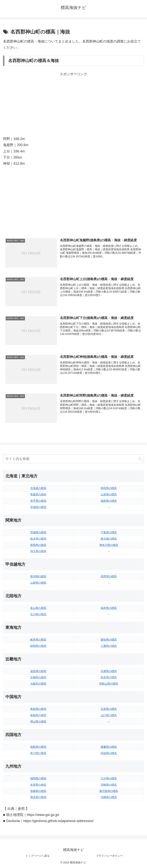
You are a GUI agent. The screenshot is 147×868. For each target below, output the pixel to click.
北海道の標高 (38, 488)
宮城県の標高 (38, 507)
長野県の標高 (109, 576)
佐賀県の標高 (38, 785)
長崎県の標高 (38, 791)
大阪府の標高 (38, 684)
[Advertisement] (73, 104)
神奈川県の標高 (109, 545)
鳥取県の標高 (38, 709)
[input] (73, 459)
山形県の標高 (109, 494)
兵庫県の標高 (109, 671)
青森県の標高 (38, 494)
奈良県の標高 (109, 677)
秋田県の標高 (109, 488)
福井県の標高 (109, 608)
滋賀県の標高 (38, 671)
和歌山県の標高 (109, 684)
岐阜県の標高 (38, 640)
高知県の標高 (109, 753)
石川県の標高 (38, 614)
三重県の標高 (109, 646)
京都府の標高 (38, 677)
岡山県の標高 (38, 722)
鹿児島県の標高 (109, 791)
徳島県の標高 (38, 747)
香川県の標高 (38, 753)
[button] (140, 459)
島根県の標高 (38, 715)
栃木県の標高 (38, 539)
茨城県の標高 (38, 532)
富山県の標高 (38, 608)
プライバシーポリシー (109, 856)
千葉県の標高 (109, 532)
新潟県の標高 (38, 576)
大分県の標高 (109, 778)
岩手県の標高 (38, 501)
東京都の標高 (109, 539)
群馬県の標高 (38, 545)
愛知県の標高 (109, 640)
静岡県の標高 (38, 646)
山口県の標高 (109, 715)
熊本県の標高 (38, 797)
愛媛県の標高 (109, 747)
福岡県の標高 (38, 778)
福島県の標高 (109, 501)
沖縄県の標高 (109, 797)
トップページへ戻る (38, 856)
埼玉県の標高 (38, 551)
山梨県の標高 (38, 583)
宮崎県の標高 (109, 785)
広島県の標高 (109, 709)
